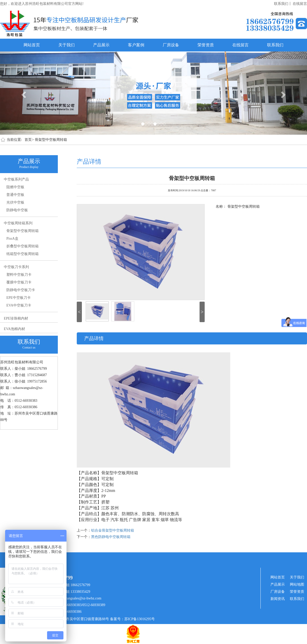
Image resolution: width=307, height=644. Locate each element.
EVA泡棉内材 (14, 329)
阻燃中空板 (15, 187)
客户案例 (136, 45)
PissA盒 (12, 239)
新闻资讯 (278, 599)
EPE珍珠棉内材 (16, 318)
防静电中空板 (17, 210)
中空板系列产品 (16, 179)
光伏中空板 (15, 202)
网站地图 (297, 584)
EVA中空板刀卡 (19, 305)
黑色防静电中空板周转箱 (111, 537)
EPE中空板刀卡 (19, 298)
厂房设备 (171, 45)
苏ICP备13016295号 (140, 619)
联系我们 (275, 45)
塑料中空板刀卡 (19, 275)
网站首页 (32, 45)
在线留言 (300, 4)
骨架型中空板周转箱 (51, 140)
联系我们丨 (283, 4)
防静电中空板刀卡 (21, 290)
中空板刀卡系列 (16, 267)
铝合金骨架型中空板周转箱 (113, 530)
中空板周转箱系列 (18, 223)
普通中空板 (15, 195)
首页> (29, 140)
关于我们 (67, 45)
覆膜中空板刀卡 (19, 282)
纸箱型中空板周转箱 (23, 254)
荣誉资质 (206, 45)
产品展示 (101, 45)
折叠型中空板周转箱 (23, 246)
